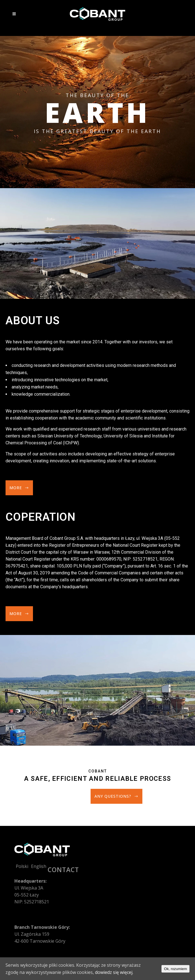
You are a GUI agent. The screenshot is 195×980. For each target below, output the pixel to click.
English (39, 866)
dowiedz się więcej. (114, 972)
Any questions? (116, 796)
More (19, 488)
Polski (22, 866)
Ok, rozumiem (175, 969)
